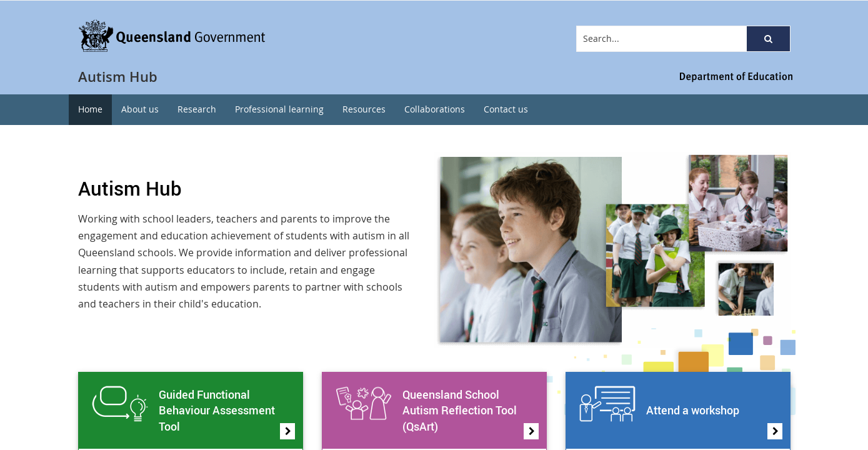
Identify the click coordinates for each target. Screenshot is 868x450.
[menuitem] (90, 110)
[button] (768, 39)
